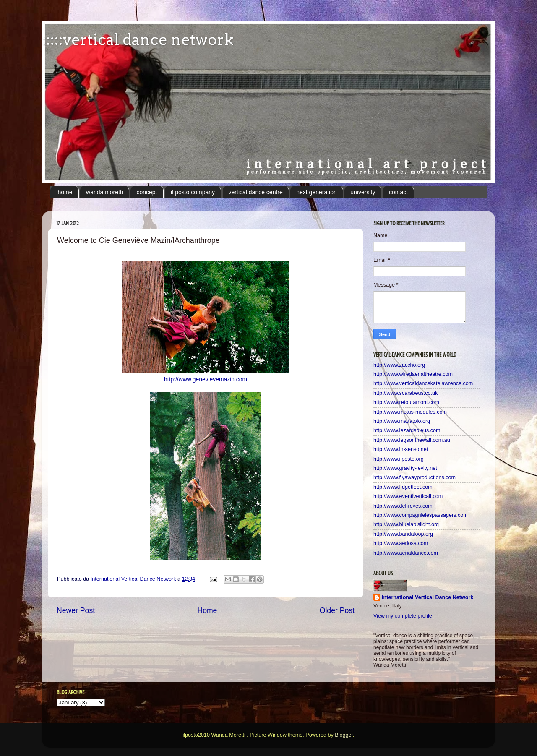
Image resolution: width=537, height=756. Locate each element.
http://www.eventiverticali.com (408, 496)
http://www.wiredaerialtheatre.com (413, 374)
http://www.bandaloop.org (403, 534)
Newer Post (76, 610)
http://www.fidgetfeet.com (403, 487)
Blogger (344, 735)
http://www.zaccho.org (399, 365)
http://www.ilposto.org (399, 459)
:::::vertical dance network (138, 39)
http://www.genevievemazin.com (206, 379)
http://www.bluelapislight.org (406, 524)
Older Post (337, 610)
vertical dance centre (256, 192)
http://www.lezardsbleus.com (407, 430)
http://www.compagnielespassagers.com (421, 515)
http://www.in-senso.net (401, 449)
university (363, 192)
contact (398, 192)
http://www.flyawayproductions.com (414, 477)
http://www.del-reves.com (403, 506)
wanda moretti (104, 192)
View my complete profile (403, 616)
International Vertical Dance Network (428, 597)
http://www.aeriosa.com (401, 543)
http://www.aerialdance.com (406, 553)
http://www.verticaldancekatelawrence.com (423, 383)
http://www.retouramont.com (406, 402)
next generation (317, 192)
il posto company (193, 192)
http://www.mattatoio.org (402, 421)
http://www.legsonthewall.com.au (412, 440)
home (65, 192)
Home (207, 610)
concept (147, 192)
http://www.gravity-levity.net (405, 468)
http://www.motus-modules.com (410, 412)
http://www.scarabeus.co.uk (405, 393)
